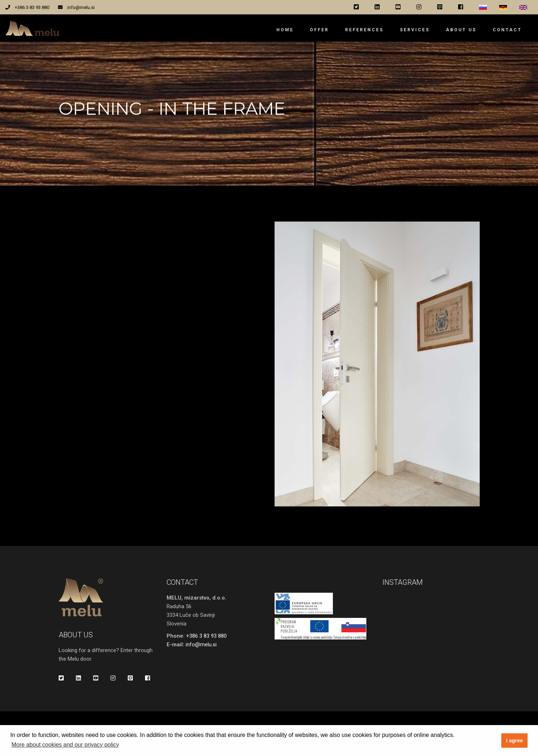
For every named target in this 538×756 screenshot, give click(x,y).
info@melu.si (81, 7)
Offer (319, 30)
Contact (507, 30)
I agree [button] (514, 741)
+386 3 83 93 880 (32, 7)
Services (415, 30)
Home (285, 30)
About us (461, 30)
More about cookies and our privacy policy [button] (65, 745)
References (364, 30)
